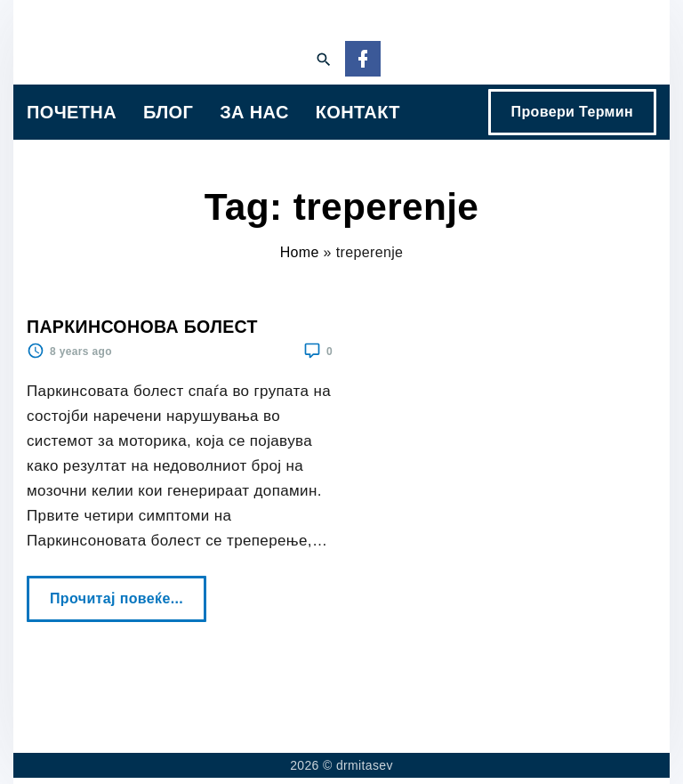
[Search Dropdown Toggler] (323, 61)
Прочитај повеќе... (122, 591)
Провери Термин (572, 112)
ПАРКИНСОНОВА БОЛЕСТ (142, 327)
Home (300, 252)
